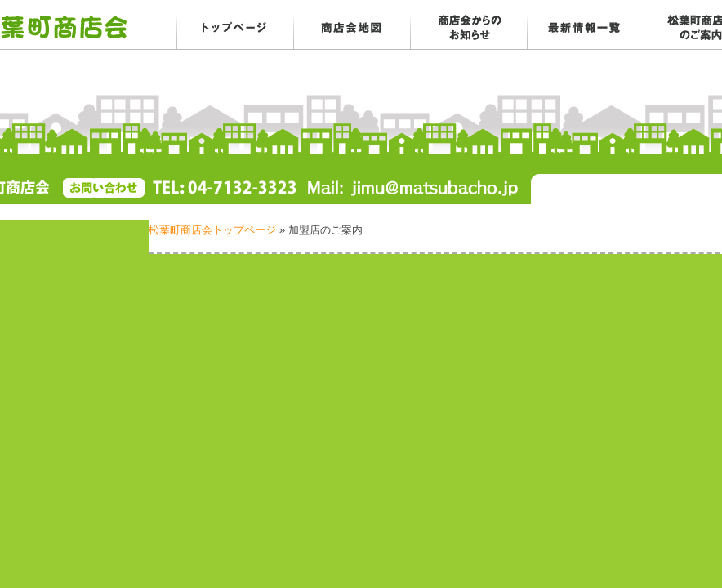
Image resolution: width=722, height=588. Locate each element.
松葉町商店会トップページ (212, 230)
